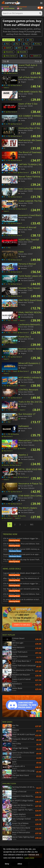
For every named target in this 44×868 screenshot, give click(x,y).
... (25, 525)
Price (38, 61)
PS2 (25, 44)
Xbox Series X (10, 56)
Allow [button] (20, 864)
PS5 (29, 40)
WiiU (18, 48)
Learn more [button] (29, 858)
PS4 (6, 44)
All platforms (9, 40)
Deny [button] (7, 864)
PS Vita (36, 44)
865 (32, 525)
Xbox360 (22, 52)
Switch (7, 48)
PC (20, 40)
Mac (24, 56)
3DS (29, 48)
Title (6, 61)
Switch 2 (35, 56)
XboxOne (8, 52)
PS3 (16, 44)
